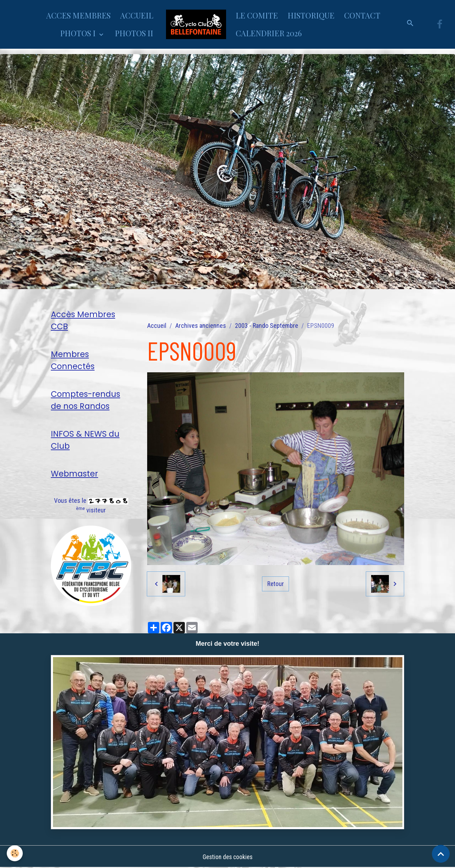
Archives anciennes (201, 326)
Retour (275, 584)
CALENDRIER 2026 (269, 33)
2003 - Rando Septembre (267, 326)
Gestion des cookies (227, 857)
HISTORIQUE (311, 15)
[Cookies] (15, 853)
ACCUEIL (137, 15)
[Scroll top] (441, 854)
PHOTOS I (79, 33)
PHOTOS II (134, 33)
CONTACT (362, 15)
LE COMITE (257, 15)
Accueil (157, 326)
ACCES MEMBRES (78, 15)
